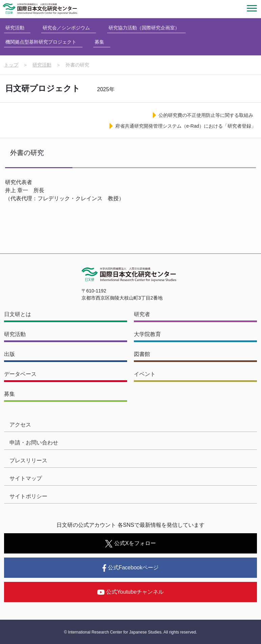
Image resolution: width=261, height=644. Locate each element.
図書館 (142, 354)
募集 (99, 42)
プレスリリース (28, 460)
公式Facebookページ (130, 568)
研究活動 (15, 28)
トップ (11, 65)
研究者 (142, 314)
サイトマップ (26, 478)
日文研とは (18, 314)
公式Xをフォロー (130, 544)
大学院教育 (147, 334)
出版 (9, 354)
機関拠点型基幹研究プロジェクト (41, 42)
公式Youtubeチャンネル (130, 592)
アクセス (20, 425)
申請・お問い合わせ (34, 443)
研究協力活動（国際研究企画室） (144, 28)
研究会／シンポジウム (66, 28)
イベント (145, 374)
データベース (20, 374)
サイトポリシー (28, 496)
